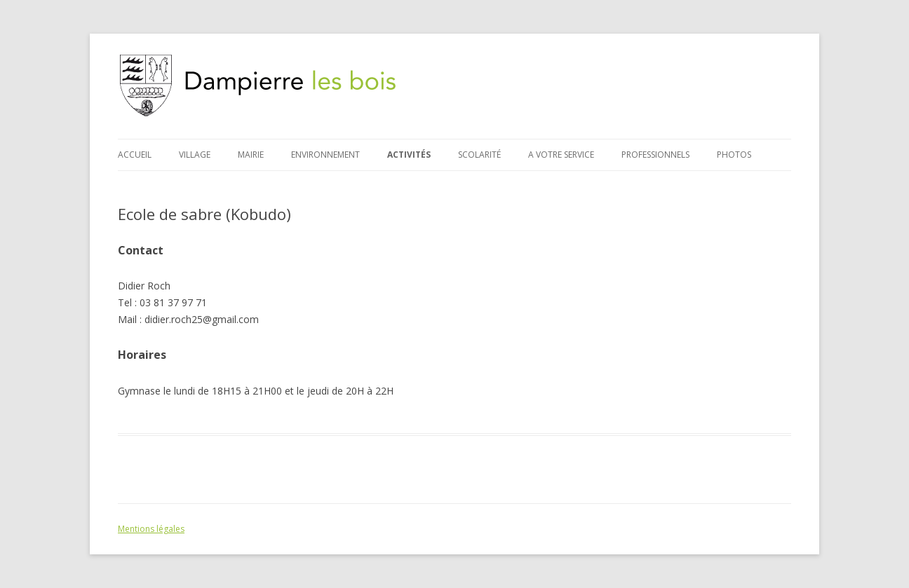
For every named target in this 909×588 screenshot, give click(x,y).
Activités (409, 155)
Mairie (251, 155)
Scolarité (479, 155)
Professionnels (655, 155)
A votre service (561, 155)
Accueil (135, 155)
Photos (734, 155)
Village (195, 155)
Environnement (325, 155)
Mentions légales (151, 529)
